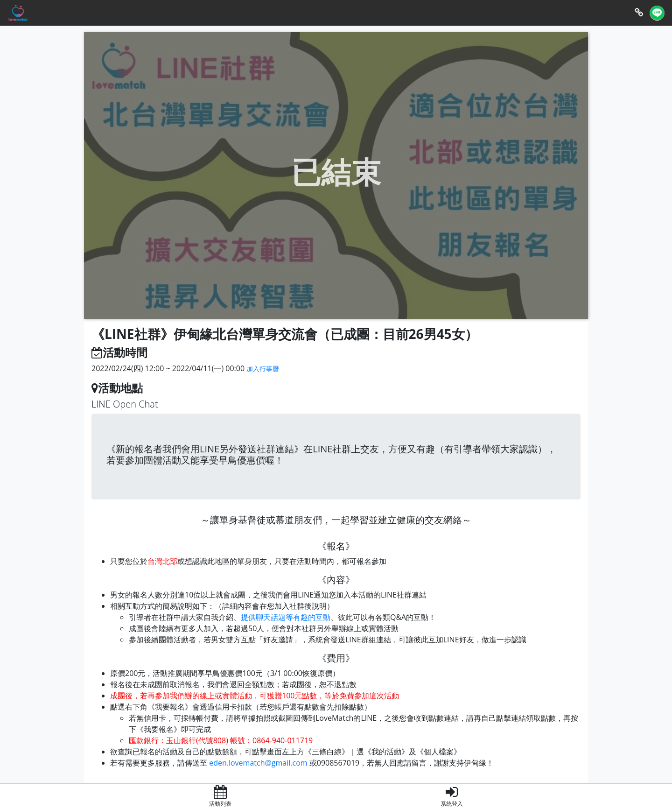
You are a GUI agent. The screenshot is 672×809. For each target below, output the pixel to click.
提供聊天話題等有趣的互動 (286, 617)
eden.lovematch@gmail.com (258, 763)
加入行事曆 (263, 369)
